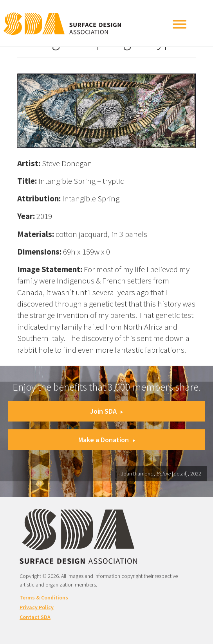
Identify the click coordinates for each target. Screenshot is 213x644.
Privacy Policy (37, 607)
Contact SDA (35, 617)
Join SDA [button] (106, 411)
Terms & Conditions (44, 597)
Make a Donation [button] (107, 440)
